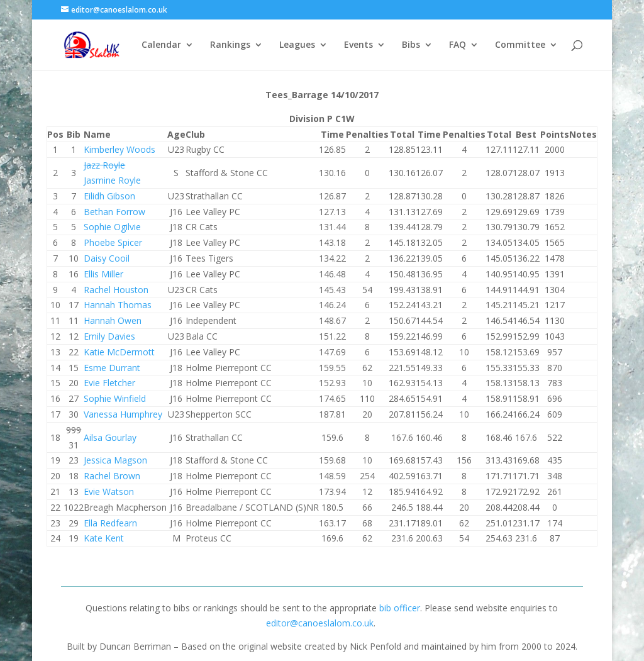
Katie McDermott (119, 352)
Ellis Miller (103, 274)
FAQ (458, 45)
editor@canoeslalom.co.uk (320, 623)
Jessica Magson (115, 460)
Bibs (411, 45)
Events (358, 45)
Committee (520, 45)
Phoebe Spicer (113, 242)
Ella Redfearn (110, 523)
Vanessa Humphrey (123, 414)
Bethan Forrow (114, 212)
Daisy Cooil (107, 258)
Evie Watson (109, 492)
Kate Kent (104, 538)
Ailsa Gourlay (110, 437)
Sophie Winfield (115, 398)
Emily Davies (109, 336)
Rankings (230, 45)
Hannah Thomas (118, 305)
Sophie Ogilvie (112, 227)
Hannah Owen (113, 320)
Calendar (161, 45)
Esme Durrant (112, 368)
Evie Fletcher (109, 383)
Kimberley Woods (119, 149)
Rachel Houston (116, 290)
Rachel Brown (112, 476)
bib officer (400, 608)
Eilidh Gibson (109, 196)
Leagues (297, 45)
